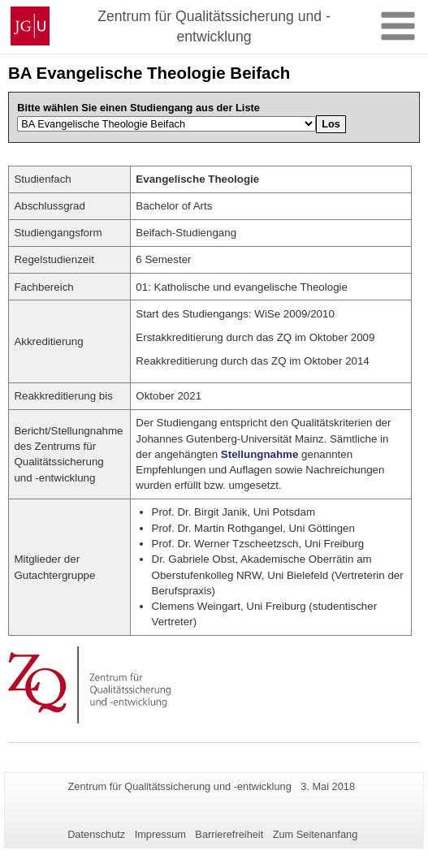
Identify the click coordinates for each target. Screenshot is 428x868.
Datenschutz (96, 834)
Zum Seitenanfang (316, 834)
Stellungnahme (260, 454)
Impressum (160, 834)
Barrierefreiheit (229, 834)
